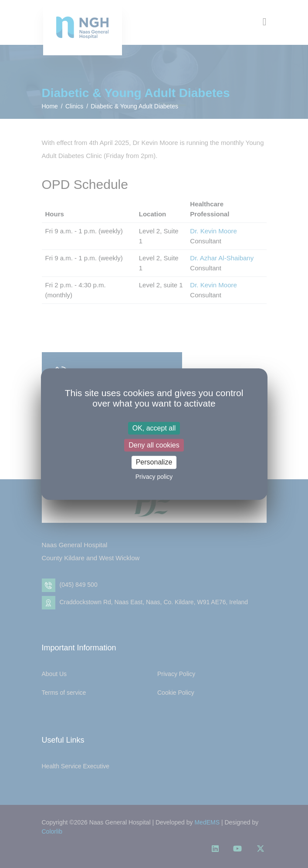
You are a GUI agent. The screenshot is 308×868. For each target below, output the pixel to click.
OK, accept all (154, 428)
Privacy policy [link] (154, 477)
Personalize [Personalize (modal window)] (154, 463)
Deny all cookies (154, 445)
